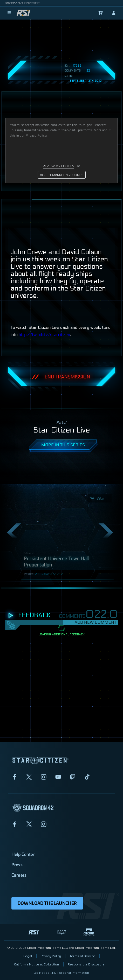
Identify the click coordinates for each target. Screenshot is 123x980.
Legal (28, 956)
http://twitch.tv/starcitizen (44, 335)
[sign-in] (114, 13)
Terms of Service (82, 956)
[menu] (9, 13)
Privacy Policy (51, 956)
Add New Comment (95, 622)
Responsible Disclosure (86, 964)
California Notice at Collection (37, 964)
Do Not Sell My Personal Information (61, 973)
